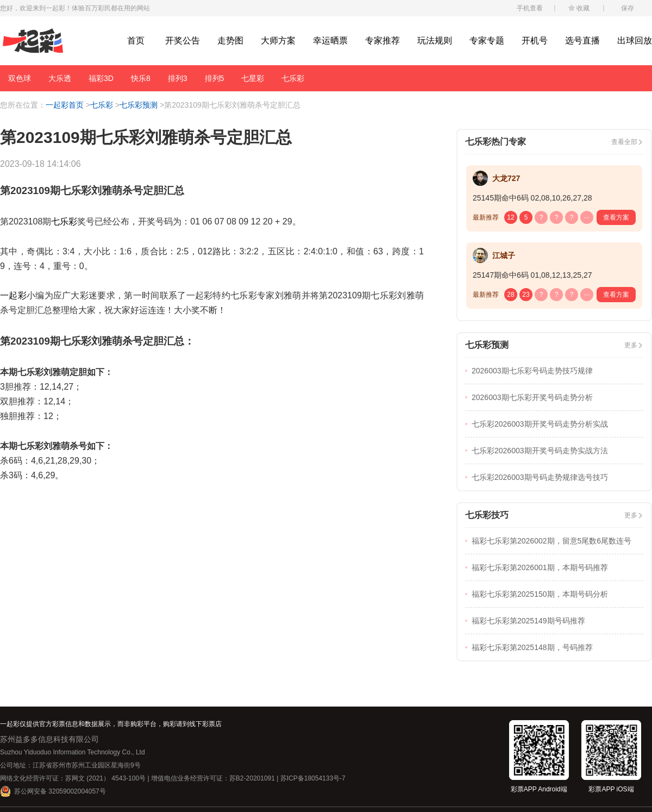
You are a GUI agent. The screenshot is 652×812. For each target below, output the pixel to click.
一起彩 (13, 295)
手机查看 (530, 8)
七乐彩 (293, 78)
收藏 (583, 8)
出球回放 (635, 40)
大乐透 (60, 78)
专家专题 (487, 40)
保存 (628, 8)
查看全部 (624, 142)
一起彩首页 (65, 105)
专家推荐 (383, 40)
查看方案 (616, 217)
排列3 (178, 78)
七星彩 (253, 78)
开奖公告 (183, 40)
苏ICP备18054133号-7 (313, 778)
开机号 (535, 40)
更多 (631, 345)
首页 (136, 40)
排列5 (215, 78)
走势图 (230, 40)
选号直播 (582, 40)
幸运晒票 (330, 40)
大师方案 (278, 40)
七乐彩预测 (139, 105)
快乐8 (141, 78)
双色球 (20, 78)
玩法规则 (435, 40)
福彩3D (101, 78)
